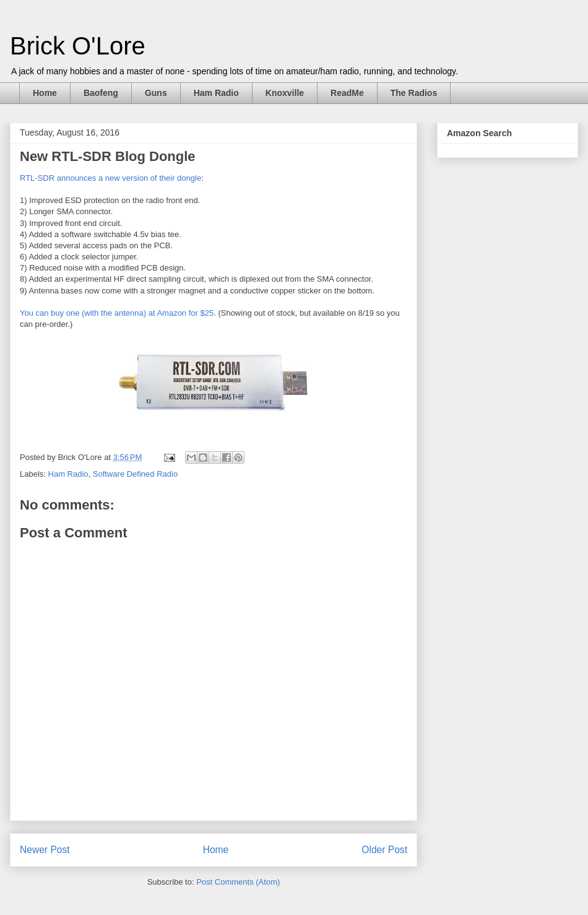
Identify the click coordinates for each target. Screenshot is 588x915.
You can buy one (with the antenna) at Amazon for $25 (117, 313)
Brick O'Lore (78, 46)
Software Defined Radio (135, 474)
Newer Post (45, 850)
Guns (156, 93)
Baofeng (101, 93)
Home (45, 93)
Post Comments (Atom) (238, 882)
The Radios (414, 93)
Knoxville (285, 93)
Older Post (384, 850)
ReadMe (347, 93)
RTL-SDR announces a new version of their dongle (110, 178)
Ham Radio (216, 93)
